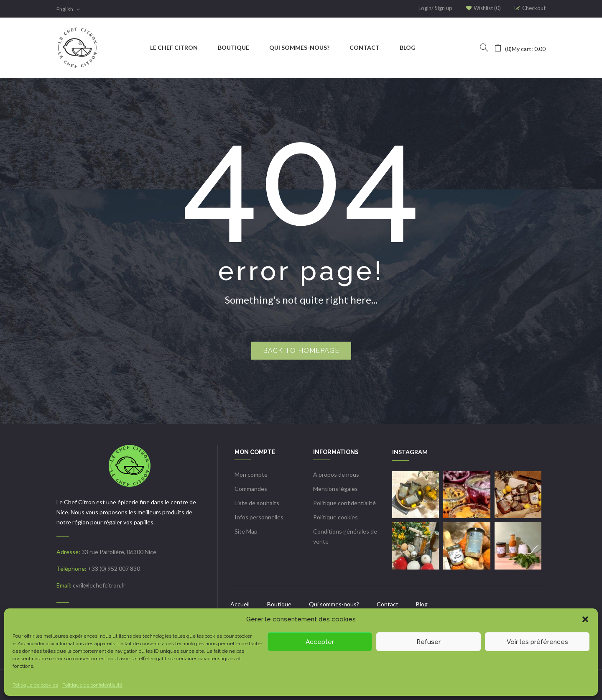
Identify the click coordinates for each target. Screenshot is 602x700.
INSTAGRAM (410, 452)
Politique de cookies (35, 685)
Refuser (429, 642)
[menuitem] (174, 48)
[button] (585, 619)
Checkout (534, 8)
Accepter (320, 642)
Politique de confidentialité (92, 685)
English (68, 9)
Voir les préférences (537, 642)
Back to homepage (301, 351)
